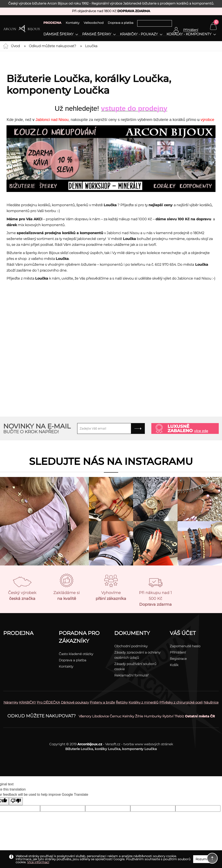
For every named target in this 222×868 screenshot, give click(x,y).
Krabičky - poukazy (139, 34)
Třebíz (179, 716)
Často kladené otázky (76, 654)
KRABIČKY (28, 702)
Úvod (15, 46)
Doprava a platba (121, 23)
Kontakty (73, 23)
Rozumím (203, 859)
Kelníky (128, 716)
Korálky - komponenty (189, 34)
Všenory (85, 716)
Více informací (38, 862)
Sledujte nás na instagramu (111, 461)
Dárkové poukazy (75, 702)
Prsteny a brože (102, 702)
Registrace (178, 659)
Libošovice (100, 716)
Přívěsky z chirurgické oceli (181, 702)
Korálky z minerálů (144, 702)
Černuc (116, 716)
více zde (201, 431)
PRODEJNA (52, 23)
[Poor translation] (16, 801)
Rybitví (168, 716)
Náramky (11, 702)
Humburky (153, 716)
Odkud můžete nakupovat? (52, 46)
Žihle (139, 716)
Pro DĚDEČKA (48, 702)
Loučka (91, 46)
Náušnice (211, 702)
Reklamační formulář (131, 675)
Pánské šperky (97, 34)
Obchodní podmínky (131, 646)
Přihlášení (178, 652)
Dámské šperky (58, 34)
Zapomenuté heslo (185, 646)
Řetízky (122, 702)
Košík (174, 665)
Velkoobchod (94, 23)
